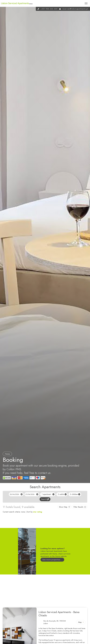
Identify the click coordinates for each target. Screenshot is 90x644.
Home (7, 454)
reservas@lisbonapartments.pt (73, 9)
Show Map (63, 507)
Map (80, 622)
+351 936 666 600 (47, 9)
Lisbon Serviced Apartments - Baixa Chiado (59, 614)
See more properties (51, 560)
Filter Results (78, 507)
